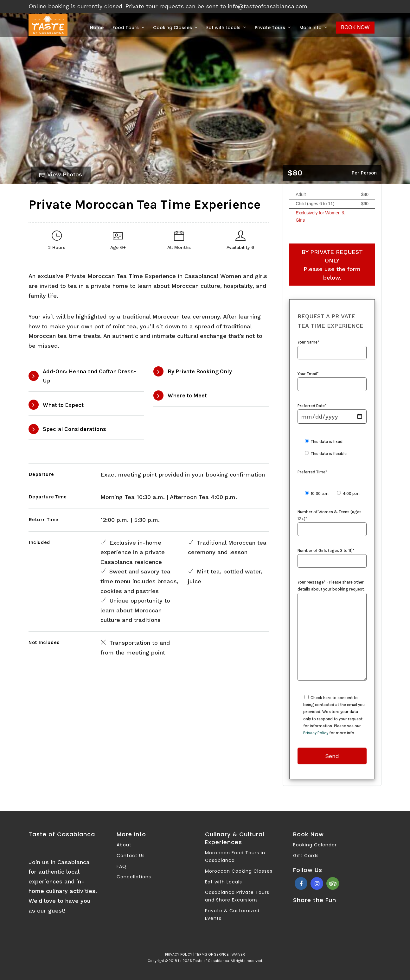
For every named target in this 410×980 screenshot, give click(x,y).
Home (97, 28)
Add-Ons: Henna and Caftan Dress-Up (89, 376)
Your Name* (332, 348)
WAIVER (238, 954)
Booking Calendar (315, 845)
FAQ (122, 866)
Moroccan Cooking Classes (239, 871)
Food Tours (126, 28)
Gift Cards (306, 856)
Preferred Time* (312, 472)
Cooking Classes (173, 28)
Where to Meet (187, 395)
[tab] (86, 376)
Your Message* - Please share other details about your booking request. (332, 631)
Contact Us (131, 856)
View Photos (61, 174)
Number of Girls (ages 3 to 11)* (332, 556)
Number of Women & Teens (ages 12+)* (332, 521)
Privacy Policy (316, 733)
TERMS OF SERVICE (212, 954)
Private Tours (270, 28)
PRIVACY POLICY (179, 954)
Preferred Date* (332, 411)
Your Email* (332, 379)
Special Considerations (74, 429)
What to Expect (63, 405)
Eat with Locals (223, 28)
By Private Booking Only (200, 371)
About (124, 845)
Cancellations (134, 877)
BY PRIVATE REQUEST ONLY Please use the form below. (332, 265)
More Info (311, 28)
